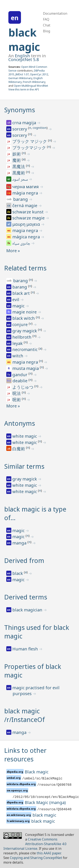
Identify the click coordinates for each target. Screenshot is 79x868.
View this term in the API (24, 89)
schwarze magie (29, 218)
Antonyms (20, 423)
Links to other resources (25, 755)
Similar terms (24, 466)
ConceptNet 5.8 (24, 59)
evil (16, 300)
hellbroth (22, 337)
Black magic (37, 772)
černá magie (25, 206)
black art (22, 293)
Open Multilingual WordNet (31, 86)
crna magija (25, 123)
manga (20, 543)
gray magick (25, 331)
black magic (24, 40)
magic (19, 306)
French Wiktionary (34, 82)
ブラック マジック (30, 141)
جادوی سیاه (22, 244)
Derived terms (26, 597)
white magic (25, 436)
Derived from (24, 561)
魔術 (17, 160)
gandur (20, 375)
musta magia (26, 368)
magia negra (26, 230)
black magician (28, 610)
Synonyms (20, 110)
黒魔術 (19, 173)
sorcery (20, 129)
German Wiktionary (20, 78)
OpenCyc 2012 (39, 74)
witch (18, 356)
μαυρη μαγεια (27, 224)
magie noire (25, 312)
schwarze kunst (28, 212)
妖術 (17, 154)
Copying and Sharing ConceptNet (36, 858)
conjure (21, 324)
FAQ (46, 19)
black (18, 573)
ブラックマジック (30, 148)
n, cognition (38, 128)
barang (21, 199)
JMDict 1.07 (22, 74)
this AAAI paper (49, 853)
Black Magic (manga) (45, 802)
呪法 (17, 393)
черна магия (26, 187)
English (22, 56)
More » (13, 251)
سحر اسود (20, 180)
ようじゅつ (23, 387)
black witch (24, 318)
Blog (47, 31)
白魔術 (19, 449)
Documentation (55, 13)
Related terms (25, 268)
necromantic (25, 349)
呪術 (17, 400)
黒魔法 (19, 166)
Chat (47, 25)
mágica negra (27, 237)
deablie (21, 381)
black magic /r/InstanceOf (25, 715)
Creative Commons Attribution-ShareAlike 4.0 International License (35, 844)
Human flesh (26, 649)
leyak (18, 343)
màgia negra (26, 193)
